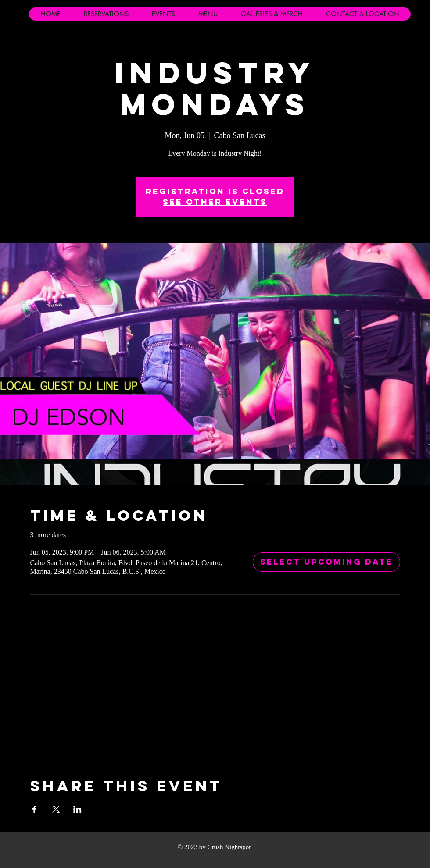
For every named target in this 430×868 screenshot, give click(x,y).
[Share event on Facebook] (34, 809)
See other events (215, 202)
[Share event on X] (56, 809)
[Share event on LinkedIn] (77, 809)
